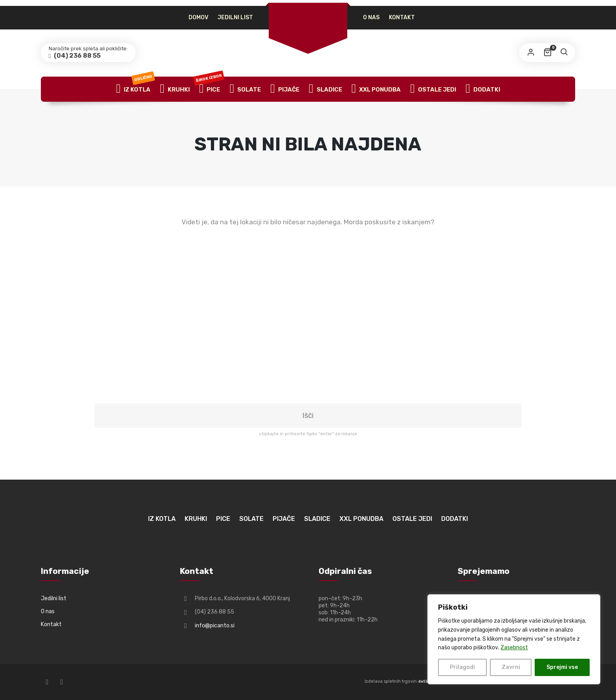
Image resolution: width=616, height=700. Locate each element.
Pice (210, 89)
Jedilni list (235, 17)
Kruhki (175, 89)
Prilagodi (462, 667)
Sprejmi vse (562, 667)
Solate (245, 89)
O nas (371, 17)
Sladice (325, 89)
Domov (198, 17)
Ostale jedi (433, 89)
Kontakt (402, 17)
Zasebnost (514, 648)
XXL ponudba (376, 89)
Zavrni (511, 667)
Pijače (285, 89)
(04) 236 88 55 (77, 56)
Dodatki (483, 89)
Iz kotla (135, 89)
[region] (514, 639)
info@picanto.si (215, 626)
